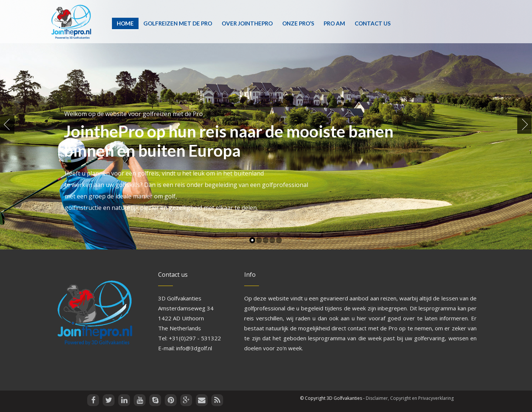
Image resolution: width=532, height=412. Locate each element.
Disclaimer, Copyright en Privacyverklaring (410, 398)
